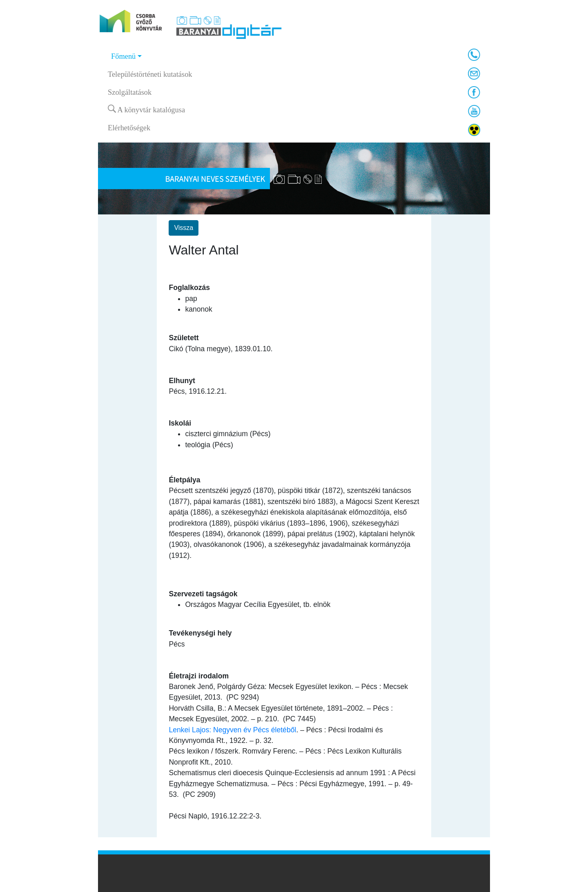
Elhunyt (182, 381)
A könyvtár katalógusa (146, 109)
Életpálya (184, 480)
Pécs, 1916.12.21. (198, 391)
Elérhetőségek (129, 128)
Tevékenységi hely (200, 633)
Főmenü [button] (123, 56)
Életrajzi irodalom (199, 676)
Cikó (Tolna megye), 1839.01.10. (220, 349)
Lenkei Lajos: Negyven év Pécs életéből (232, 730)
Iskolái (180, 423)
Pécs (177, 644)
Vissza (184, 228)
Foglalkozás (189, 288)
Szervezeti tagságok (203, 594)
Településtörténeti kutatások (150, 74)
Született (184, 338)
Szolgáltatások (130, 92)
